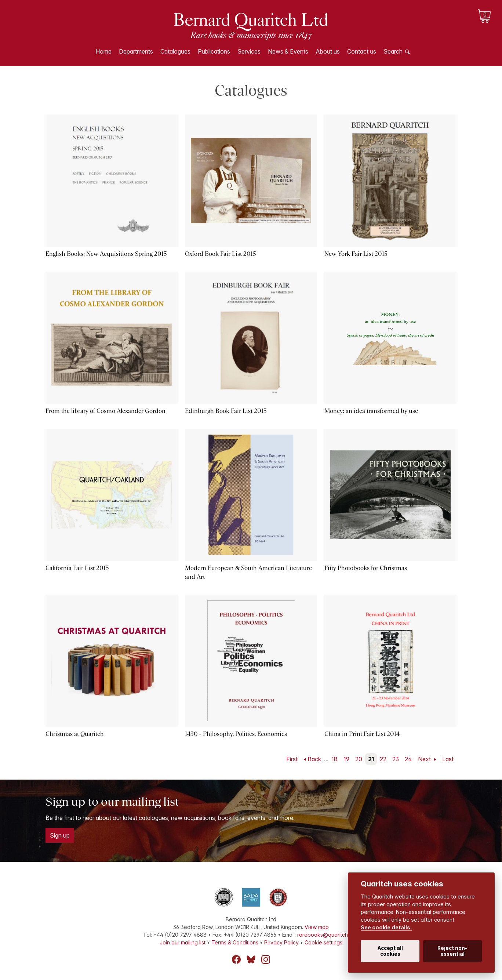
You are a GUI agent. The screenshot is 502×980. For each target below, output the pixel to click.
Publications (214, 51)
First (292, 759)
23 (396, 759)
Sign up (60, 835)
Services (249, 51)
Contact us (362, 51)
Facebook (236, 959)
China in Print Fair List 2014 (362, 734)
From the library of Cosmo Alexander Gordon (106, 411)
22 (383, 759)
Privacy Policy (281, 942)
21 (371, 759)
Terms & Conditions (235, 942)
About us (328, 51)
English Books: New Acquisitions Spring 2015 (106, 254)
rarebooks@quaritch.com (328, 935)
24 (408, 759)
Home (103, 51)
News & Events (288, 51)
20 (359, 759)
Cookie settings (323, 942)
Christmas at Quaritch (75, 734)
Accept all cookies (390, 951)
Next (425, 759)
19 (346, 759)
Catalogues (175, 51)
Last (448, 759)
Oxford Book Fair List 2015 (221, 254)
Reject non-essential (452, 951)
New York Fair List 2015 (356, 254)
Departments (136, 51)
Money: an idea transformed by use (371, 411)
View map (317, 927)
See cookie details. (386, 927)
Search (393, 51)
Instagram (266, 959)
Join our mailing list (183, 942)
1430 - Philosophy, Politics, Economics (236, 734)
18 (334, 759)
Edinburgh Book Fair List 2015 (226, 411)
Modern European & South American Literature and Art (248, 572)
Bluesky (251, 959)
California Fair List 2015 (77, 568)
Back (314, 759)
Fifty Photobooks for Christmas (366, 568)
